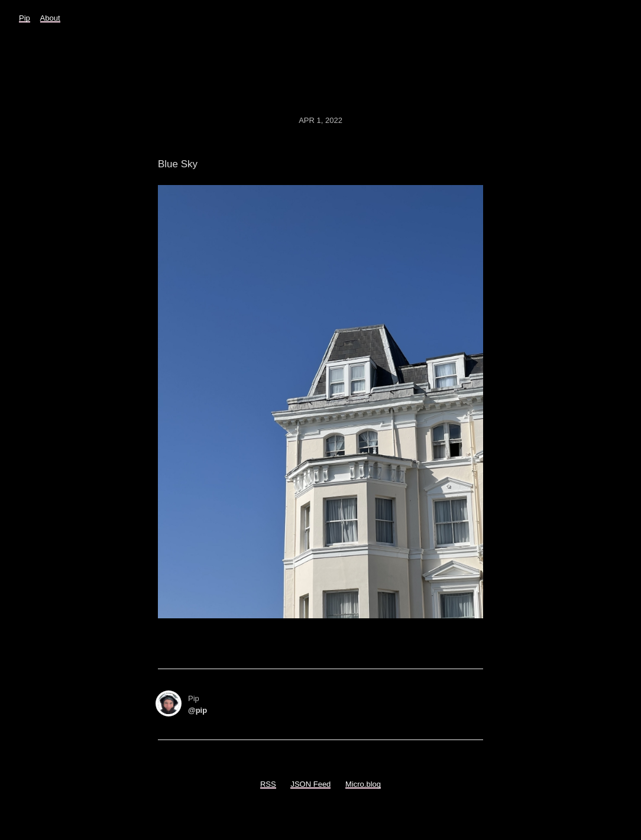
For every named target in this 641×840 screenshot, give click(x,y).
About (50, 18)
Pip (25, 18)
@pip (198, 710)
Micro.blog (363, 784)
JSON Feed (310, 784)
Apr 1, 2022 (320, 120)
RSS (268, 784)
